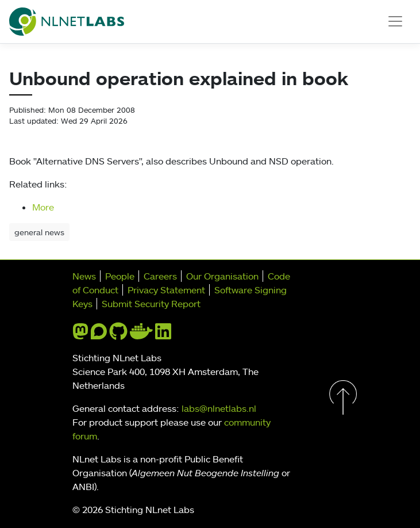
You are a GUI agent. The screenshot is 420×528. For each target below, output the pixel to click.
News (84, 276)
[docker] (141, 335)
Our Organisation (222, 276)
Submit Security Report (151, 304)
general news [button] (39, 232)
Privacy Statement (166, 290)
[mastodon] (80, 335)
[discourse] (99, 335)
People (120, 276)
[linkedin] (163, 335)
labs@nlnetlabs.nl (219, 408)
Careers (160, 276)
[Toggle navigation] (395, 21)
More (43, 207)
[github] (118, 335)
